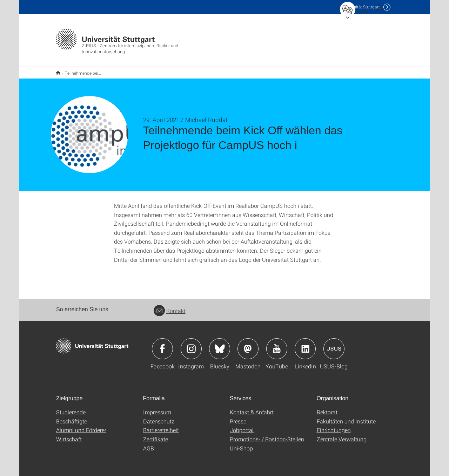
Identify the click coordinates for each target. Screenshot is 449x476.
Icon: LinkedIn (305, 344)
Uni (361, 7)
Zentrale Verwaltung (342, 434)
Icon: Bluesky (220, 344)
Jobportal (242, 425)
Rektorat (327, 407)
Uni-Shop (241, 444)
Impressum (157, 407)
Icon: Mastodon (248, 344)
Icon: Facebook (162, 344)
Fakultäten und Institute (346, 417)
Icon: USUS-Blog (334, 344)
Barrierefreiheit (161, 425)
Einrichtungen (334, 425)
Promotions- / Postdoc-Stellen (267, 434)
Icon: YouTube (277, 344)
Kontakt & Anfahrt (252, 407)
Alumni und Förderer (81, 425)
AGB (149, 444)
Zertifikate (156, 434)
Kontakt (170, 306)
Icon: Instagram (191, 344)
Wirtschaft (69, 434)
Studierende (71, 407)
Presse (238, 417)
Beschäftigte (72, 417)
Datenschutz (159, 417)
